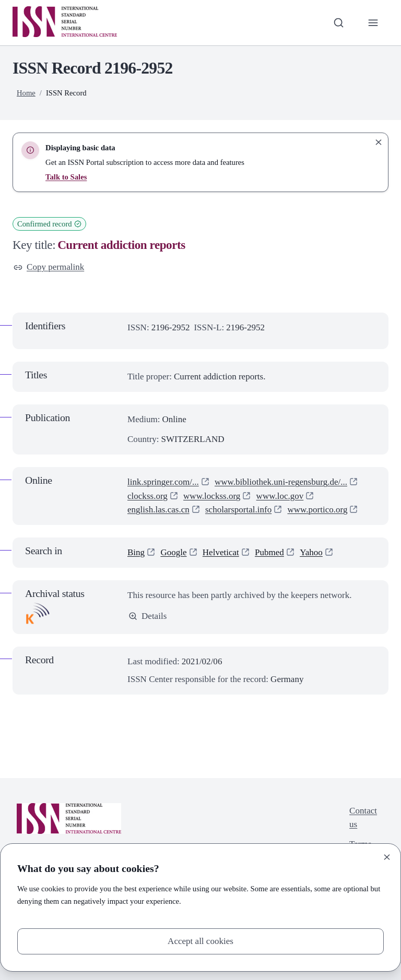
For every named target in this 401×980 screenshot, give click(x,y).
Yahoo (311, 552)
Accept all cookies (200, 941)
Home (26, 93)
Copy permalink (49, 267)
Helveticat (221, 552)
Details (148, 616)
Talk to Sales (66, 177)
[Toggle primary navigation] (373, 22)
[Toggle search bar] (339, 22)
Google (173, 552)
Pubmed (269, 552)
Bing (136, 552)
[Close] (387, 857)
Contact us (363, 817)
